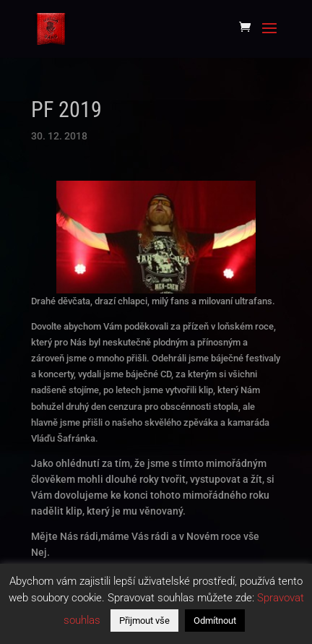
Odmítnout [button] (215, 621)
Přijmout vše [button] (144, 621)
